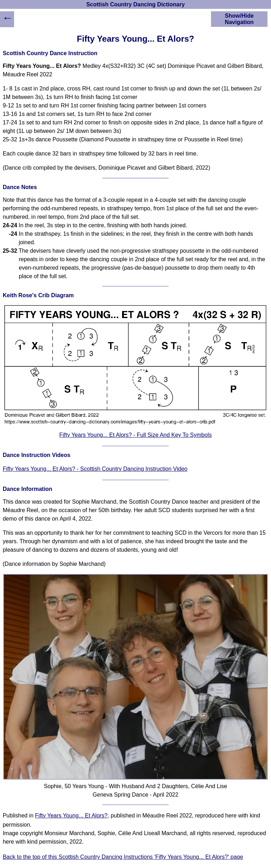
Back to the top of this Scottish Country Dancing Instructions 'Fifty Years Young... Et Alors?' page (123, 857)
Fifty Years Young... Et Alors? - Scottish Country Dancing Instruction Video (95, 469)
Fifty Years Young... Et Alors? (71, 816)
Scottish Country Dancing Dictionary (135, 4)
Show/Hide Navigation (239, 19)
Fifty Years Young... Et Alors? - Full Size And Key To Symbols (135, 435)
